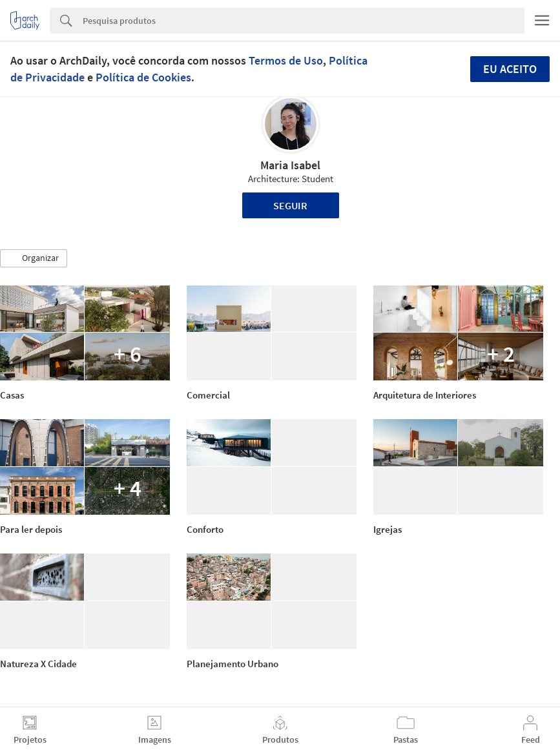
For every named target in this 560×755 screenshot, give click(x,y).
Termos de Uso (286, 60)
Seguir (290, 205)
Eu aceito (510, 69)
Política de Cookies (143, 77)
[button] (34, 258)
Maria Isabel (290, 165)
